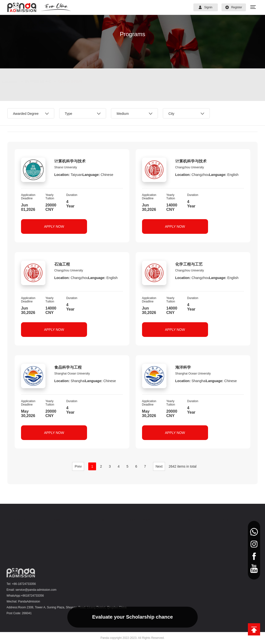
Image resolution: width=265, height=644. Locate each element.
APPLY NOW (54, 226)
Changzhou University (190, 167)
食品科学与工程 (68, 367)
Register (234, 7)
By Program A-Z (43, 81)
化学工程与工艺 (189, 264)
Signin (205, 7)
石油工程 (62, 264)
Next (159, 466)
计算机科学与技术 (70, 161)
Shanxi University (66, 167)
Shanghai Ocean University (72, 374)
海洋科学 (183, 367)
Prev (78, 466)
